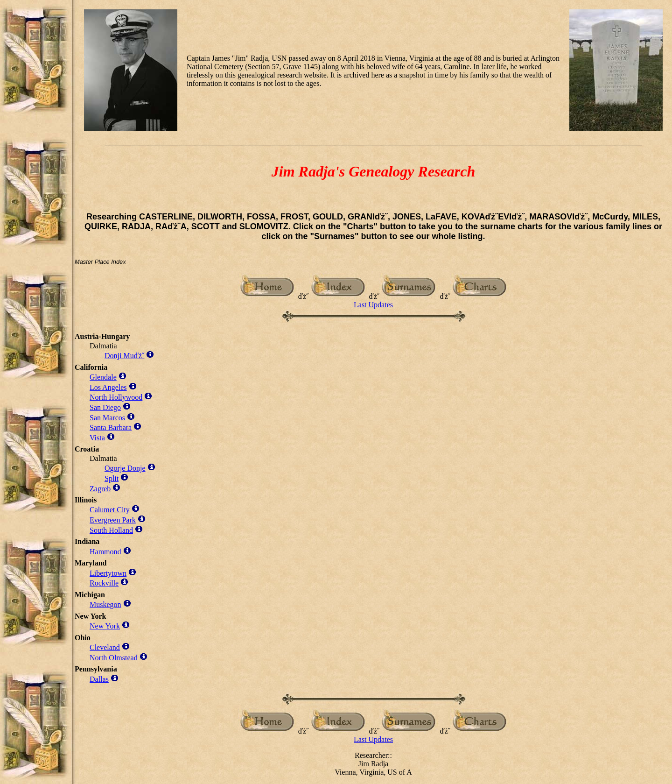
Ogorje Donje (125, 468)
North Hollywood (116, 397)
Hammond (105, 552)
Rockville (104, 583)
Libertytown (108, 573)
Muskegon (105, 604)
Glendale (103, 377)
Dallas (99, 679)
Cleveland (105, 647)
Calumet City (110, 510)
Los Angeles (108, 387)
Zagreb (100, 489)
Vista (97, 438)
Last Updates (373, 305)
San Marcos (107, 418)
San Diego (105, 407)
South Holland (111, 530)
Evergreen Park (113, 520)
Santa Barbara (111, 427)
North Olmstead (114, 658)
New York (105, 626)
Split (112, 478)
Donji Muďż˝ (124, 356)
